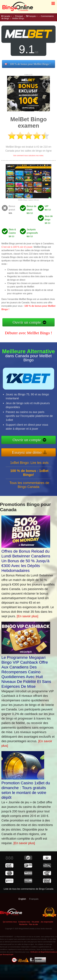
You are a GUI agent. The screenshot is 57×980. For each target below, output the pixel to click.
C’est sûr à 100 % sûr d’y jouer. (17, 247)
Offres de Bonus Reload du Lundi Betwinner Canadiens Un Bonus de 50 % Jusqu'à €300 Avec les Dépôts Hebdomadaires (26, 561)
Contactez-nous (24, 922)
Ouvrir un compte (27, 322)
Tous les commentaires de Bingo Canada (29, 486)
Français (32, 16)
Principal (19, 16)
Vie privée (35, 922)
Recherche (23, 924)
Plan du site (33, 924)
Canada (7, 16)
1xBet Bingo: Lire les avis (29, 464)
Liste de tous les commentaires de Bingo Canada (29, 889)
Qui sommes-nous (10, 922)
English (22, 899)
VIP (47, 206)
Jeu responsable (47, 922)
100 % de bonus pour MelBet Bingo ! (30, 64)
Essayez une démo (28, 452)
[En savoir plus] (28, 616)
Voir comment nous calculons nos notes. (29, 156)
